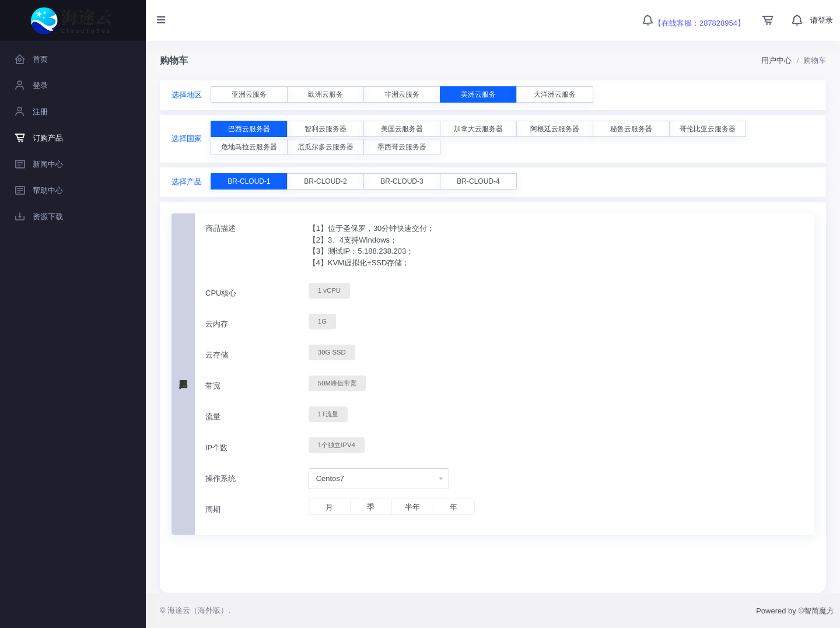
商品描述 (220, 228)
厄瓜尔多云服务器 (325, 147)
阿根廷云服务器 (555, 129)
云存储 (217, 355)
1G (322, 321)
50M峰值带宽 (337, 383)
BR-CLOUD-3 (402, 181)
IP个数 (216, 448)
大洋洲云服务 (555, 94)
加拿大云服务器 (478, 129)
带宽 (213, 386)
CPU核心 (221, 293)
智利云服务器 (325, 129)
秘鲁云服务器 (631, 129)
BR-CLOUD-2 (325, 181)
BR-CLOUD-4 (478, 181)
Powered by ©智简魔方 (795, 611)
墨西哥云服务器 (402, 147)
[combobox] (379, 479)
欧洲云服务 (325, 94)
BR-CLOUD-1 (249, 181)
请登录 (822, 20)
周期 (213, 509)
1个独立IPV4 (337, 444)
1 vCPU (329, 290)
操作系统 (220, 478)
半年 (412, 507)
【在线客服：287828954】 (693, 23)
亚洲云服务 (249, 94)
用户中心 (776, 60)
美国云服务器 (402, 129)
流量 (213, 417)
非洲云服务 (402, 94)
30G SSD (332, 352)
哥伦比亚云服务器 (708, 129)
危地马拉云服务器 (249, 147)
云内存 (217, 324)
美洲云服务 (478, 94)
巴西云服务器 (249, 129)
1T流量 (328, 413)
